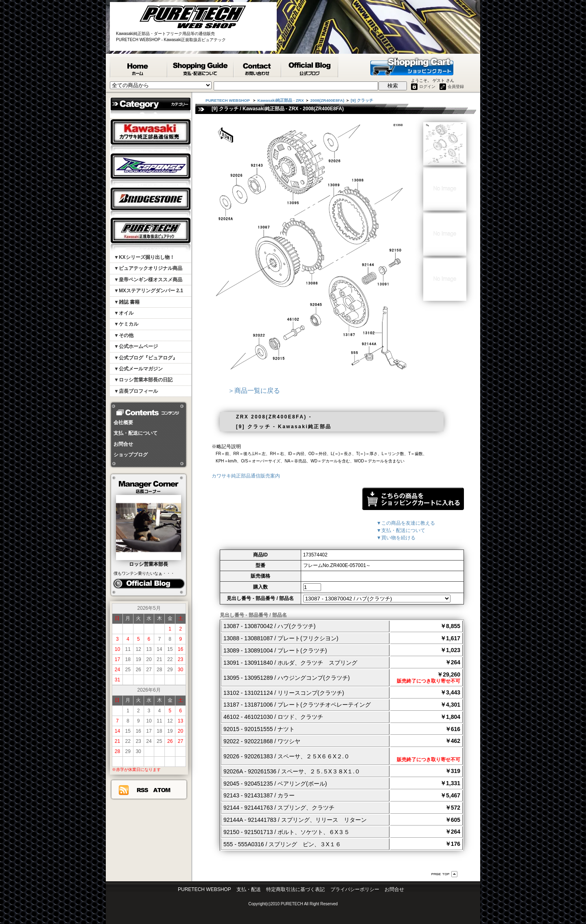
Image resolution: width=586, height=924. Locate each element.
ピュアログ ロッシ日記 (149, 584)
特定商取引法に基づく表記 (295, 889)
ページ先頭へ (444, 874)
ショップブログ (131, 455)
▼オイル (124, 313)
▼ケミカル (126, 324)
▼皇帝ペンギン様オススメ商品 (148, 280)
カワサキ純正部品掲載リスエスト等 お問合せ (258, 67)
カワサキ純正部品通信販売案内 (246, 476)
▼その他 (124, 335)
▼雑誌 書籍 (127, 302)
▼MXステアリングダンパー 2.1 (149, 291)
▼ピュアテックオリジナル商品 (148, 268)
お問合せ (123, 444)
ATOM (162, 790)
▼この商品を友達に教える (406, 523)
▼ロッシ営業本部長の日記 (143, 380)
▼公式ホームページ (136, 346)
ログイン (427, 86)
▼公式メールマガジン (138, 369)
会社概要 (123, 423)
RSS (142, 790)
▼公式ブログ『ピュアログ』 (146, 358)
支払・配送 (249, 889)
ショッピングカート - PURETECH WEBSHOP (412, 66)
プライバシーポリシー (355, 889)
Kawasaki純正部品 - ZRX (281, 100)
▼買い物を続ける (396, 538)
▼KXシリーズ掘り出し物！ (144, 257)
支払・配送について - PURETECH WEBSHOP (201, 67)
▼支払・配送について (401, 530)
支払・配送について (136, 433)
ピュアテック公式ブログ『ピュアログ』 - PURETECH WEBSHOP (310, 67)
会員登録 (456, 86)
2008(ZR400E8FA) (327, 100)
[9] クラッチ (362, 100)
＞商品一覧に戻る (254, 391)
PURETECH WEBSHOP (139, 67)
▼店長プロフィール (136, 391)
